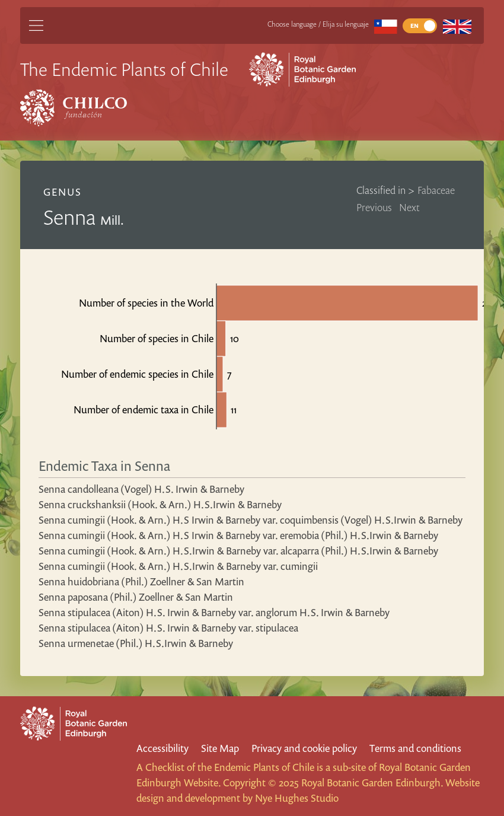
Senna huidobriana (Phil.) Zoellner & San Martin (141, 581)
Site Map (220, 748)
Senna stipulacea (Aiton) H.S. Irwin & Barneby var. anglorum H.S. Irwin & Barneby (214, 612)
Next (409, 207)
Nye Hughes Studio (297, 798)
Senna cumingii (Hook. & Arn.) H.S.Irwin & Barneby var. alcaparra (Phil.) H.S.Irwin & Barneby (238, 551)
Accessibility (162, 748)
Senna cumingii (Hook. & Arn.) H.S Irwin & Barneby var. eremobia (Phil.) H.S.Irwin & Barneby (238, 535)
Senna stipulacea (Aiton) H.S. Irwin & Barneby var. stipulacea (168, 628)
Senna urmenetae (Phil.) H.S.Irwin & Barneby (136, 643)
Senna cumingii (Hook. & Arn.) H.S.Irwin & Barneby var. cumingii (178, 566)
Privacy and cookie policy (304, 748)
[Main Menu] (36, 26)
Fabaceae (436, 190)
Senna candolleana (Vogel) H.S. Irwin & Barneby (141, 489)
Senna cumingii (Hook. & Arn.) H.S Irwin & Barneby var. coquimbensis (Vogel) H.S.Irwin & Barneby (251, 520)
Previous (374, 207)
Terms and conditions (415, 748)
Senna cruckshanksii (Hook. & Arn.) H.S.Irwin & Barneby (160, 504)
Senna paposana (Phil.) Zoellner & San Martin (136, 597)
